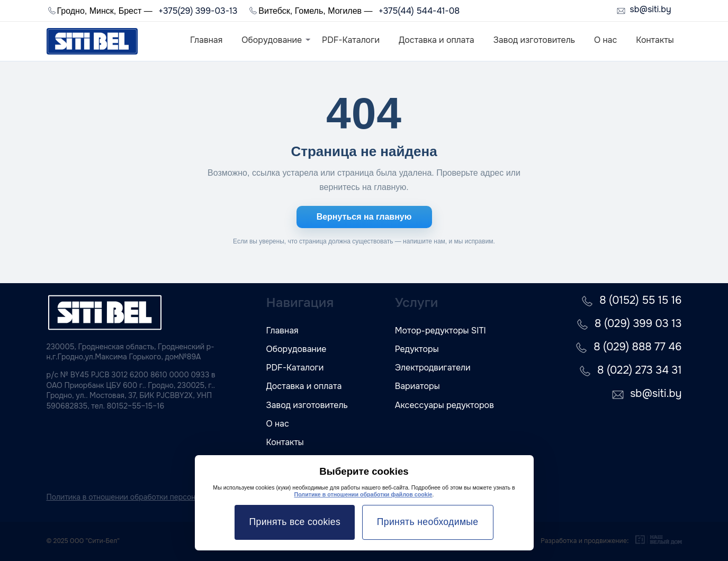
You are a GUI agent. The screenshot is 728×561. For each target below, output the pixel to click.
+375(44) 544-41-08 (419, 11)
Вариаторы (417, 386)
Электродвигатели (433, 368)
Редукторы (417, 349)
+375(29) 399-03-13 (198, 11)
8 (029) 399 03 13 (638, 324)
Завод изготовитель (534, 40)
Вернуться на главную (364, 217)
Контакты (655, 40)
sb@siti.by (651, 10)
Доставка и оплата (437, 40)
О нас (605, 40)
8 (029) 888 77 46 (637, 347)
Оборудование (272, 40)
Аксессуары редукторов (444, 405)
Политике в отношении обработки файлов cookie (363, 494)
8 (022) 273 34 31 (639, 370)
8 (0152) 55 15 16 (640, 300)
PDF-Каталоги (351, 40)
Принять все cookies (295, 522)
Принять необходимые (428, 522)
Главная (206, 40)
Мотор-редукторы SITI (441, 331)
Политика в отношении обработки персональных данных (148, 497)
